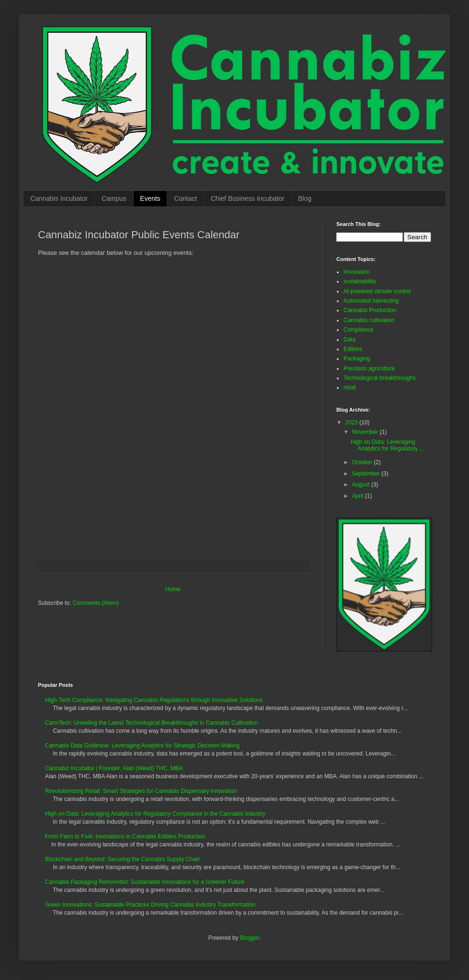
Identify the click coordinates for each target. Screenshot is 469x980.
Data (349, 340)
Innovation (356, 272)
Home (173, 589)
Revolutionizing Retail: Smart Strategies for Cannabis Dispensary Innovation (141, 791)
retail (350, 387)
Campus (114, 198)
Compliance (358, 330)
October (363, 462)
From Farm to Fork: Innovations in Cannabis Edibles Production (125, 836)
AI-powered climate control (377, 291)
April (358, 496)
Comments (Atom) (95, 603)
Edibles (353, 349)
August (362, 485)
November (366, 432)
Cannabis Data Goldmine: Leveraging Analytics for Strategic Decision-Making (142, 746)
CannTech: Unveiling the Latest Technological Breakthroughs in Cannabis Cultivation (151, 723)
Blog (305, 198)
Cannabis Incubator (59, 198)
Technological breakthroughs (380, 378)
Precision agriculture (369, 369)
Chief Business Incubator (248, 198)
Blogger (249, 938)
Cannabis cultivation (369, 320)
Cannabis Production (370, 310)
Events (150, 198)
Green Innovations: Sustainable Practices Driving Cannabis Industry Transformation (150, 905)
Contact (185, 198)
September (367, 474)
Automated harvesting (371, 301)
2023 (352, 423)
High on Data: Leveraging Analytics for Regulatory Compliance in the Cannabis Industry (155, 814)
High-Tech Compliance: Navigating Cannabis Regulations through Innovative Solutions (154, 700)
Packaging (357, 359)
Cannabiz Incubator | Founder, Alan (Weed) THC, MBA (114, 768)
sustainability (360, 281)
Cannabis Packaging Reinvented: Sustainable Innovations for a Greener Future (145, 882)
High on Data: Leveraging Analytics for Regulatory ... (387, 445)
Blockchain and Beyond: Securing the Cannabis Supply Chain (123, 859)
